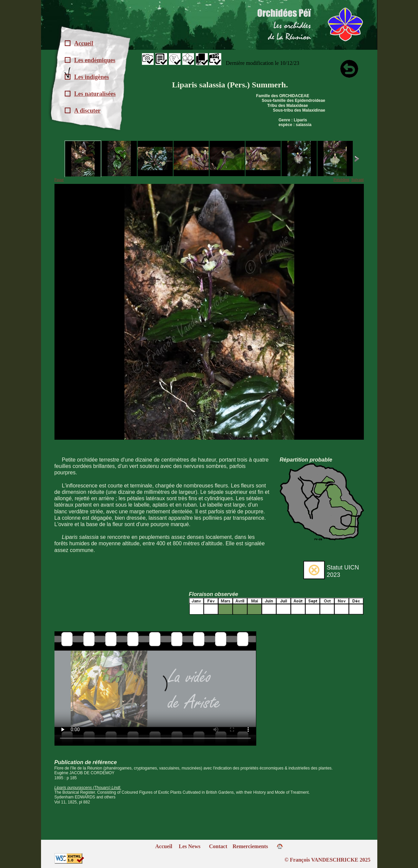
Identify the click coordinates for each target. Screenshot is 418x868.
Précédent (341, 180)
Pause (59, 180)
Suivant (358, 180)
